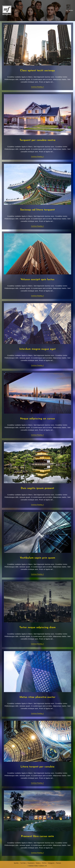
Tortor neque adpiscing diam (38, 627)
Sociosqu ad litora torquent (37, 210)
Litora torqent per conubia (38, 767)
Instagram (51, 863)
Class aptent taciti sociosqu (37, 71)
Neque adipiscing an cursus (37, 419)
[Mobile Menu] (70, 10)
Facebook (31, 863)
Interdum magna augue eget (38, 349)
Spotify (16, 863)
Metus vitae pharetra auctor (37, 697)
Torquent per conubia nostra (37, 140)
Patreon (59, 863)
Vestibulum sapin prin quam (37, 558)
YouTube (23, 863)
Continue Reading (38, 87)
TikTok (44, 863)
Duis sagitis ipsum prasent (37, 488)
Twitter (38, 863)
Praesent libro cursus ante (37, 836)
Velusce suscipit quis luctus (38, 279)
